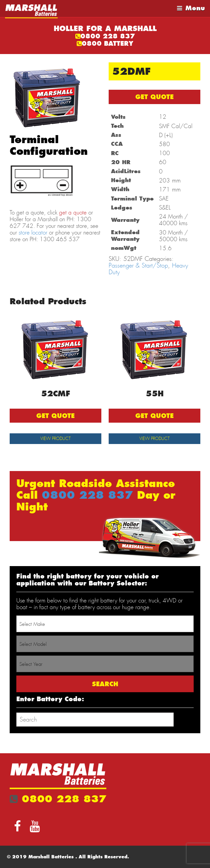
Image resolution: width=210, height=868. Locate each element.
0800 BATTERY (107, 44)
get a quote (73, 212)
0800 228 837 (108, 36)
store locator (33, 233)
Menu (195, 8)
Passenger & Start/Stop (138, 266)
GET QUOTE (154, 97)
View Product (55, 439)
